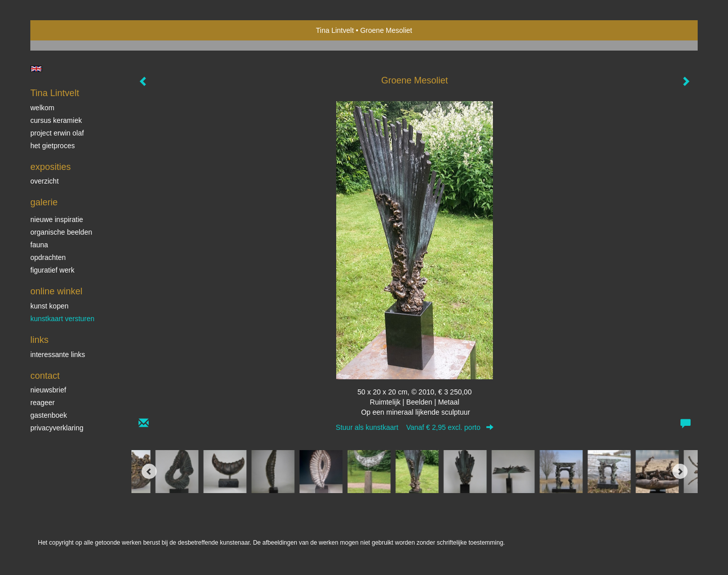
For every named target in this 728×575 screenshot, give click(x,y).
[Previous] (149, 471)
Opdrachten (48, 257)
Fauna (39, 245)
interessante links (58, 355)
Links (39, 340)
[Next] (680, 471)
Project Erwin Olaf (57, 133)
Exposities (51, 167)
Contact (45, 376)
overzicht (44, 181)
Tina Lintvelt (335, 30)
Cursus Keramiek (56, 120)
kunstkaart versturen (62, 319)
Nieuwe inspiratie (57, 219)
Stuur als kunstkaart (415, 427)
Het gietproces (53, 146)
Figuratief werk (52, 270)
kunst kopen (50, 306)
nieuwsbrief (48, 390)
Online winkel (56, 291)
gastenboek (49, 415)
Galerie (44, 202)
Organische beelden (61, 232)
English (36, 69)
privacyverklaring (57, 428)
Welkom (42, 108)
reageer (42, 403)
